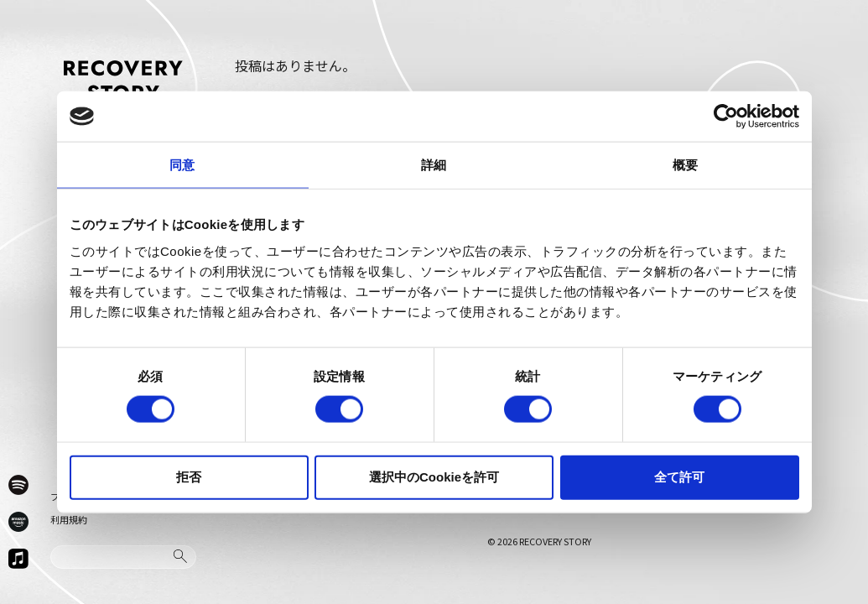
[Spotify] (18, 485)
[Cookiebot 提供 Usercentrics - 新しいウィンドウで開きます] (726, 117)
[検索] (180, 556)
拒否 (189, 476)
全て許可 (679, 476)
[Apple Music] (18, 559)
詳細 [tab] (434, 165)
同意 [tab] (182, 165)
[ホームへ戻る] (123, 81)
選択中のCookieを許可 (434, 476)
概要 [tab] (685, 165)
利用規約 (69, 519)
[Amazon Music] (18, 522)
